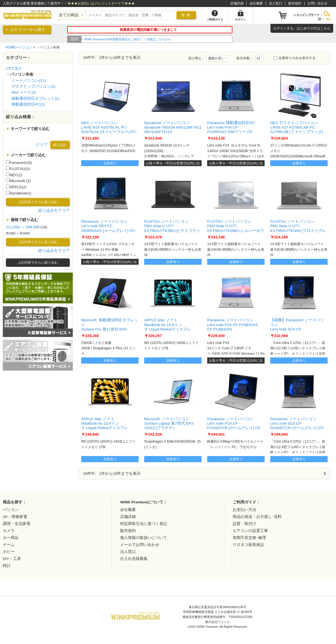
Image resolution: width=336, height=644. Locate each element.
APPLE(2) (16, 187)
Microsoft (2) (18, 181)
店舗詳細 (237, 3)
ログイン (280, 28)
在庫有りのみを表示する (295, 58)
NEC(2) (14, 175)
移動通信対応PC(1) (28, 104)
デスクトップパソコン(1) (33, 86)
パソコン (25, 47)
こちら (325, 28)
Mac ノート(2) (24, 92)
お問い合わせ (318, 3)
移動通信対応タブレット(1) (35, 98)
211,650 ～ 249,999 (23, 227)
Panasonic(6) (19, 162)
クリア (42, 145)
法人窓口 (276, 3)
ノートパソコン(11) (29, 81)
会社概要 (256, 3)
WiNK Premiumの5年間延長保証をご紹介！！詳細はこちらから (128, 39)
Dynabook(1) (19, 193)
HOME (11, 47)
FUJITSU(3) (18, 169)
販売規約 (295, 3)
